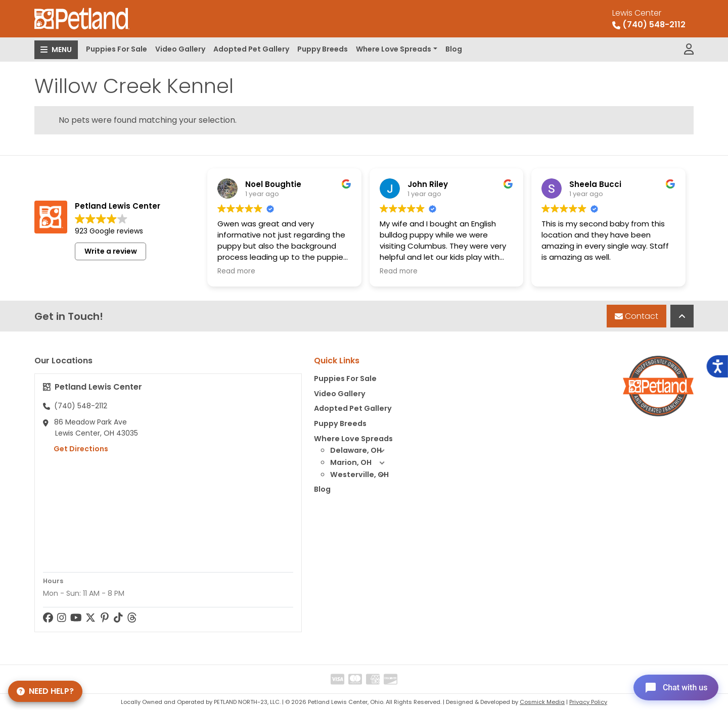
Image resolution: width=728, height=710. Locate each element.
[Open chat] (674, 687)
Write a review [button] (111, 251)
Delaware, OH (361, 451)
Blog (454, 49)
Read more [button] (236, 271)
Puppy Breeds (323, 49)
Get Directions (76, 449)
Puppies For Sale (117, 49)
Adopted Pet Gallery (251, 49)
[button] (382, 451)
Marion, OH (361, 463)
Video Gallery (180, 49)
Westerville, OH (361, 475)
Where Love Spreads (394, 49)
